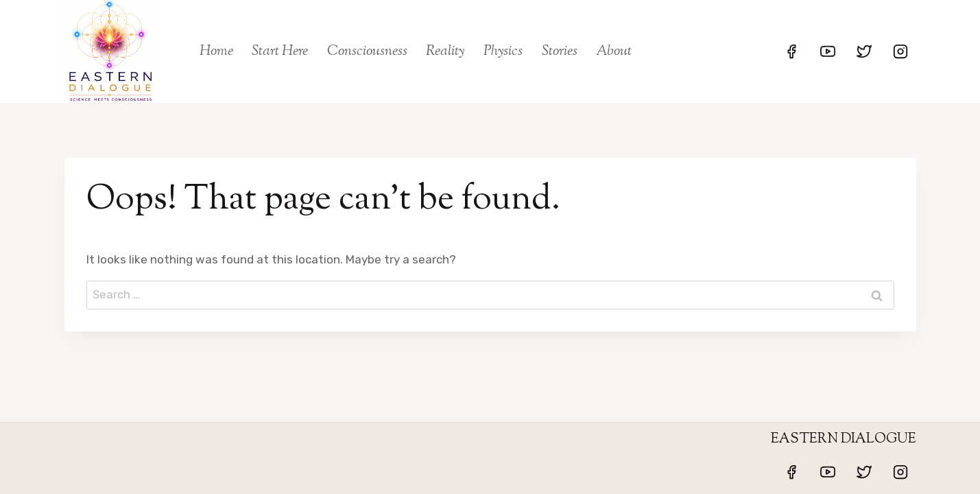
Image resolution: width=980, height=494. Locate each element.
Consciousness (367, 51)
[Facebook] (791, 51)
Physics (503, 51)
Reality (445, 51)
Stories (560, 51)
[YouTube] (828, 51)
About (614, 51)
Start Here (280, 51)
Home (216, 51)
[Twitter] (864, 51)
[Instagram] (900, 51)
